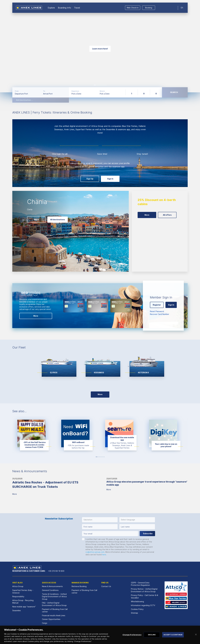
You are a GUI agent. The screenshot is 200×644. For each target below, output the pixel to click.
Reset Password (157, 311)
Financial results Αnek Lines (54, 615)
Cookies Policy (137, 609)
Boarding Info (64, 8)
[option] (100, 46)
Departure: (75, 91)
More (15, 494)
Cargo (45, 623)
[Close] (196, 636)
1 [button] (95, 85)
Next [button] (194, 46)
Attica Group (18, 586)
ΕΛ (182, 8)
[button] (100, 520)
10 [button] (106, 85)
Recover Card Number (159, 314)
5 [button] (100, 85)
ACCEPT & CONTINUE (173, 636)
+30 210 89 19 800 (56, 571)
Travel (77, 8)
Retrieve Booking (79, 586)
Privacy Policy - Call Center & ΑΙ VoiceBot (144, 596)
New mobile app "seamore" (24, 607)
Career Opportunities (51, 619)
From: (17, 91)
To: (44, 91)
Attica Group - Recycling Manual (23, 602)
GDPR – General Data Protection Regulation (140, 584)
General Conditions (50, 590)
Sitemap (134, 613)
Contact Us (106, 586)
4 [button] (99, 85)
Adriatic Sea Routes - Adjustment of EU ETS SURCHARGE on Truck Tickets (45, 485)
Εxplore (51, 8)
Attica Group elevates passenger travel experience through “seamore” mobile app (147, 483)
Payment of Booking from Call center (55, 610)
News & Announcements (52, 586)
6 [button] (101, 85)
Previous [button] (6, 46)
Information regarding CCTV (143, 605)
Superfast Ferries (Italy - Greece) (23, 591)
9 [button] (105, 85)
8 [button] (104, 85)
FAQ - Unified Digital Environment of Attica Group (54, 604)
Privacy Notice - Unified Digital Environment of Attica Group (144, 590)
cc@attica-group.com (95, 552)
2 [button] (97, 85)
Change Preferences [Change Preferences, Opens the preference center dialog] (132, 636)
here (104, 555)
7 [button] (102, 85)
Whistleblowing (137, 601)
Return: (102, 91)
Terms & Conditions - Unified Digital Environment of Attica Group (54, 597)
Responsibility (18, 596)
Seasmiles (17, 610)
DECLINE (152, 636)
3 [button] (98, 85)
